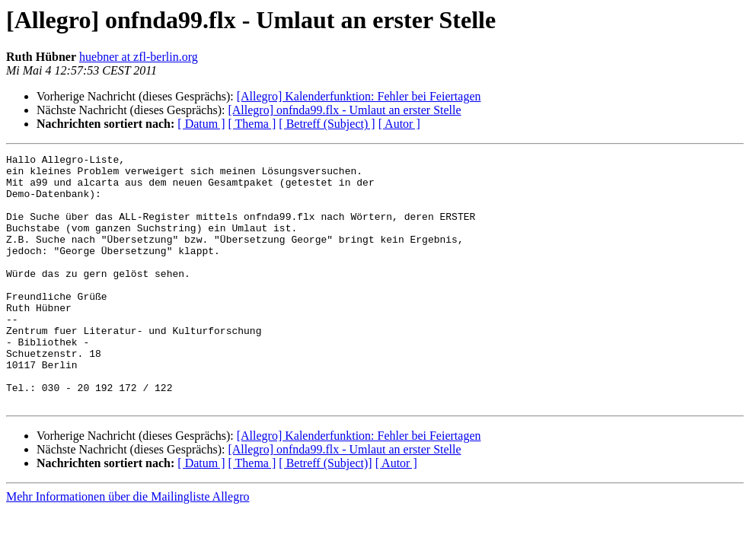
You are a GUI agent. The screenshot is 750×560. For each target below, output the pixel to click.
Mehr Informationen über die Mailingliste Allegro (128, 547)
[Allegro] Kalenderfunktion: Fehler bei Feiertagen (359, 96)
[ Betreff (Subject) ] (327, 124)
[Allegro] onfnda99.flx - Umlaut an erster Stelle (344, 110)
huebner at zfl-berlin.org (139, 57)
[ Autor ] (399, 124)
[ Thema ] (252, 124)
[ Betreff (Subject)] (325, 513)
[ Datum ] (201, 124)
